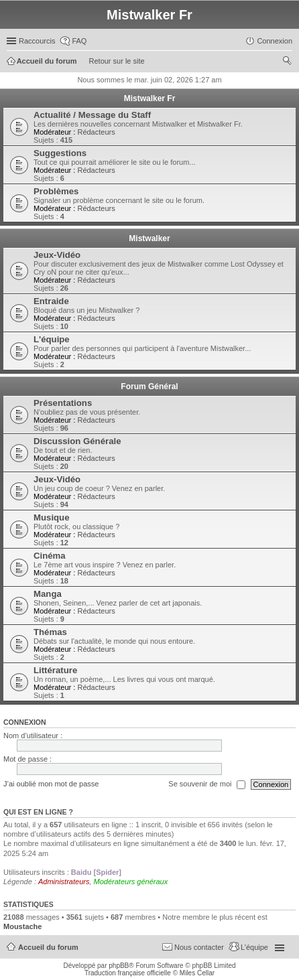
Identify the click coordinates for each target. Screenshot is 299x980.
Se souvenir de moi (206, 784)
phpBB (119, 966)
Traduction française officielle (128, 973)
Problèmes (56, 191)
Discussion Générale (77, 441)
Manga (48, 594)
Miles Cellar (197, 973)
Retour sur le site (117, 61)
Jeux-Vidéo (57, 255)
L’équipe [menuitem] (254, 947)
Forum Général (149, 387)
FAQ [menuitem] (79, 41)
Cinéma (50, 556)
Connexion (25, 722)
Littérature (55, 670)
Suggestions (60, 153)
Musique (51, 517)
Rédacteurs (96, 132)
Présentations (63, 403)
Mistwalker (149, 238)
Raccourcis (37, 41)
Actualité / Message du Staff (92, 115)
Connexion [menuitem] (275, 41)
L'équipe (52, 339)
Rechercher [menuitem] (287, 62)
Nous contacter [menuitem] (199, 947)
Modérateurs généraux (131, 882)
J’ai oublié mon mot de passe (51, 784)
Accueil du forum (48, 947)
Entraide (51, 301)
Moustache (22, 926)
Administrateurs (64, 882)
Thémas (50, 632)
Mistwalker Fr (150, 98)
